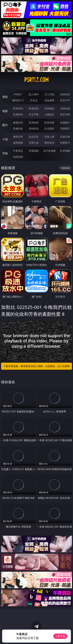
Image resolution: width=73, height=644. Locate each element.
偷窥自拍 (18, 123)
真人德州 (34, 94)
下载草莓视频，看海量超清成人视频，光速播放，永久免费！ (37, 366)
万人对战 (49, 94)
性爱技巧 (65, 143)
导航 (5, 153)
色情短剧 (18, 157)
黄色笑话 (49, 143)
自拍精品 (49, 108)
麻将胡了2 (18, 100)
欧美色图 (49, 123)
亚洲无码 (18, 108)
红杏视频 (65, 151)
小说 (5, 139)
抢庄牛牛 (65, 100)
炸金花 (34, 100)
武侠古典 (65, 137)
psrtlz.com (36, 80)
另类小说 (34, 143)
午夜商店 (18, 151)
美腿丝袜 (18, 129)
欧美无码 (34, 108)
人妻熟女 (49, 114)
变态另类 (65, 114)
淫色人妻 (49, 137)
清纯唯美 (34, 129)
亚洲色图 (34, 123)
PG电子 (18, 94)
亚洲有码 (18, 114)
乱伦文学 (34, 137)
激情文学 (18, 137)
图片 (5, 125)
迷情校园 (18, 143)
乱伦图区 (49, 129)
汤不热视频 (49, 151)
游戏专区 (65, 94)
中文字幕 (34, 114)
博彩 (5, 97)
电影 (5, 111)
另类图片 (65, 129)
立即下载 (60, 636)
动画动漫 (65, 108)
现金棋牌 (49, 100)
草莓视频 (34, 151)
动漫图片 (65, 123)
